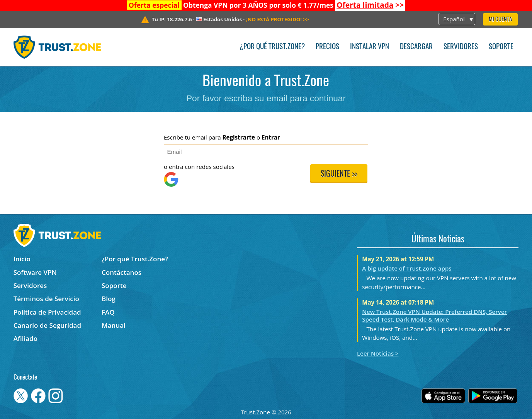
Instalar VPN (370, 47)
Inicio (22, 259)
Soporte (501, 47)
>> (370, 5)
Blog (109, 299)
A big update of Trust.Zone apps (407, 268)
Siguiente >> (339, 174)
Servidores (461, 47)
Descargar (416, 47)
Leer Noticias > (378, 353)
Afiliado (25, 338)
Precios (327, 47)
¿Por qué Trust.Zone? (272, 47)
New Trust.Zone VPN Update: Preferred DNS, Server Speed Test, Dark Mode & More (434, 315)
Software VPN (35, 272)
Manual (114, 325)
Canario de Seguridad (47, 325)
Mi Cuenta (500, 20)
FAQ (108, 312)
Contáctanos (122, 272)
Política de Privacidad (47, 312)
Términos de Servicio (46, 299)
